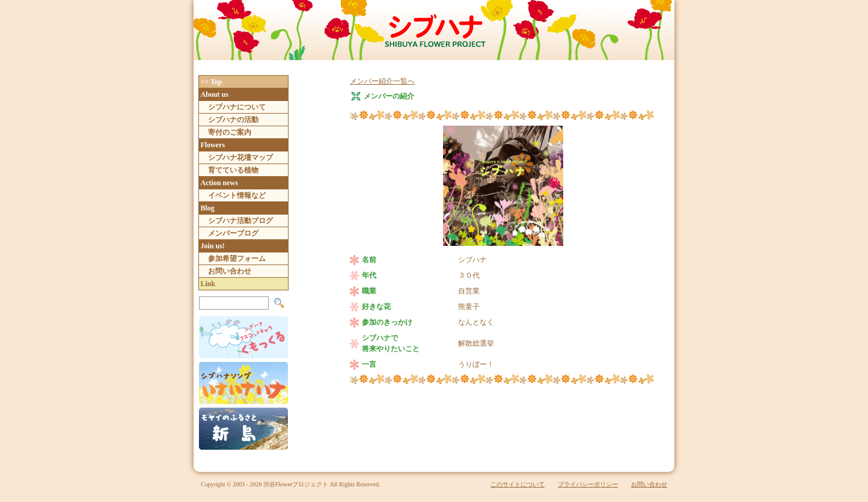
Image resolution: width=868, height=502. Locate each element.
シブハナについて (237, 107)
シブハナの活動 (233, 120)
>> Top (212, 82)
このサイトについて (518, 484)
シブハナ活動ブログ (240, 221)
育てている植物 (233, 170)
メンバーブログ (233, 233)
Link (208, 284)
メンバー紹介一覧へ (382, 81)
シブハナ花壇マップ (240, 158)
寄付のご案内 (230, 132)
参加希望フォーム (237, 259)
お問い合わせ (230, 271)
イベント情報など (237, 195)
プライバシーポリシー (588, 484)
